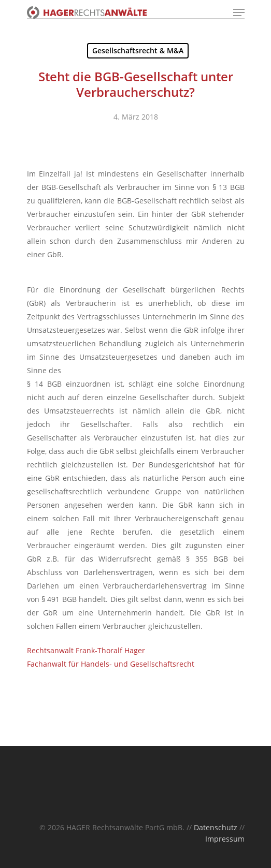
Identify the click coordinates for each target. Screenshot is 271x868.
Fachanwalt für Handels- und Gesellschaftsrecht (111, 664)
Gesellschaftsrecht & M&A (138, 50)
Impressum (225, 839)
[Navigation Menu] (239, 12)
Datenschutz (216, 827)
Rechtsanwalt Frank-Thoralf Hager (86, 650)
